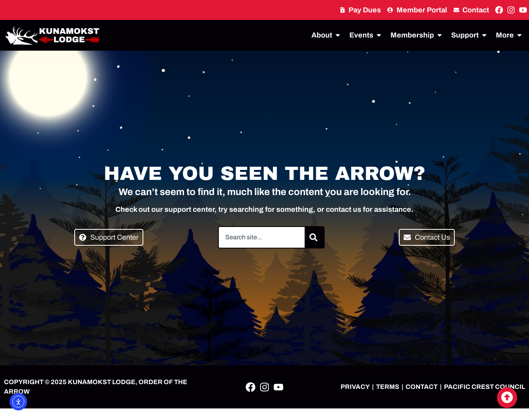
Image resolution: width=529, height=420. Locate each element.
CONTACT (422, 387)
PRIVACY (355, 387)
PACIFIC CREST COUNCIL (484, 387)
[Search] (315, 237)
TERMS (388, 387)
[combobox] (262, 237)
